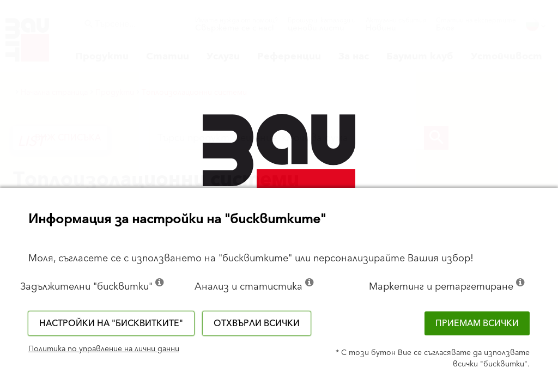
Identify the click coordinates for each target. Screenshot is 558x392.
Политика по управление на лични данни (104, 349)
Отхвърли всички (257, 323)
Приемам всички (477, 323)
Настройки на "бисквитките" (111, 323)
